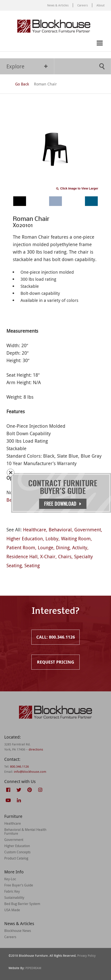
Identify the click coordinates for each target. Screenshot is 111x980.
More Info (14, 872)
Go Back (18, 84)
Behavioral (60, 530)
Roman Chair (45, 84)
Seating (32, 565)
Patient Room (21, 547)
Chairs (65, 556)
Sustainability (14, 898)
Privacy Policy (86, 956)
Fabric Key (12, 891)
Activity (80, 547)
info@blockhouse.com (30, 771)
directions (36, 749)
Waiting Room (76, 538)
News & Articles (58, 5)
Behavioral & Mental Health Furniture (25, 832)
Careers (83, 5)
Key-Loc (10, 879)
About (101, 5)
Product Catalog (16, 858)
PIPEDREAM (33, 968)
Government (88, 530)
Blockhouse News (18, 931)
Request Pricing (25, 43)
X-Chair (48, 556)
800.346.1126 (19, 766)
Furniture (13, 816)
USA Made (12, 910)
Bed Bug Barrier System (22, 904)
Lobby (52, 538)
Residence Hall (22, 556)
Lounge (46, 547)
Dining (63, 547)
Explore (27, 66)
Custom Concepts (17, 852)
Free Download (63, 504)
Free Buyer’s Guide (19, 885)
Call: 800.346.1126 (8, 43)
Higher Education (25, 538)
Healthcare (35, 530)
